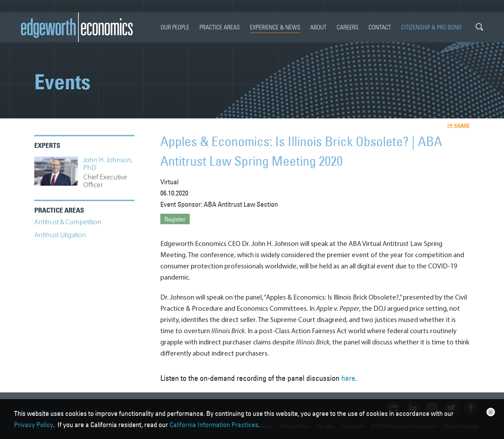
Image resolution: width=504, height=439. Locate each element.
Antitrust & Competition (68, 222)
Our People (175, 27)
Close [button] (491, 412)
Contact (380, 27)
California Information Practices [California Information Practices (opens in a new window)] (214, 425)
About (318, 27)
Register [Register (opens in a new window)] (175, 219)
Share (462, 126)
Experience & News (275, 27)
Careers (348, 27)
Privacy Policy (34, 425)
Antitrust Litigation (60, 235)
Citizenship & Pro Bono (431, 27)
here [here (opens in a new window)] (348, 378)
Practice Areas (220, 27)
